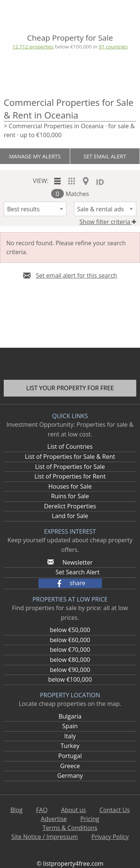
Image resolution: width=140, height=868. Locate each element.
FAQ (42, 810)
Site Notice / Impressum (44, 837)
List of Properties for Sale (70, 467)
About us (74, 810)
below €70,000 (70, 650)
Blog (17, 810)
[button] (70, 583)
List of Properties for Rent (70, 476)
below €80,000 (70, 660)
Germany (70, 776)
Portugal (70, 756)
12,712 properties (33, 47)
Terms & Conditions (70, 828)
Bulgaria (70, 716)
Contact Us (114, 810)
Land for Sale (70, 516)
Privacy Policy (110, 837)
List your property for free (70, 388)
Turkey (70, 746)
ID (100, 182)
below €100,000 (70, 679)
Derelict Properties (70, 506)
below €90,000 (70, 670)
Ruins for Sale (70, 496)
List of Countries (70, 446)
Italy (70, 736)
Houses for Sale (70, 486)
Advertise (54, 819)
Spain (70, 726)
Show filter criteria (108, 222)
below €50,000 (70, 630)
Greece (70, 766)
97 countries (113, 47)
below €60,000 (70, 640)
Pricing (90, 819)
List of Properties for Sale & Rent (70, 457)
